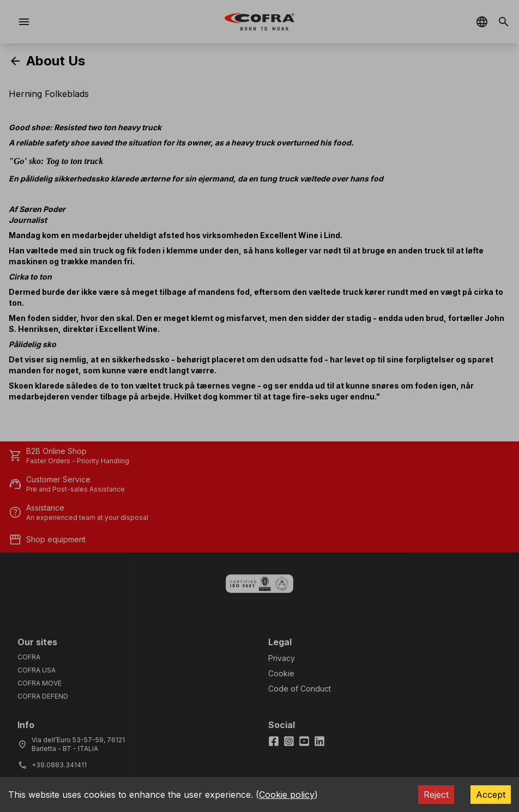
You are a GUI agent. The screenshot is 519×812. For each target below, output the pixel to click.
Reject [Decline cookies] (436, 795)
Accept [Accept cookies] (491, 795)
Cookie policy (287, 795)
